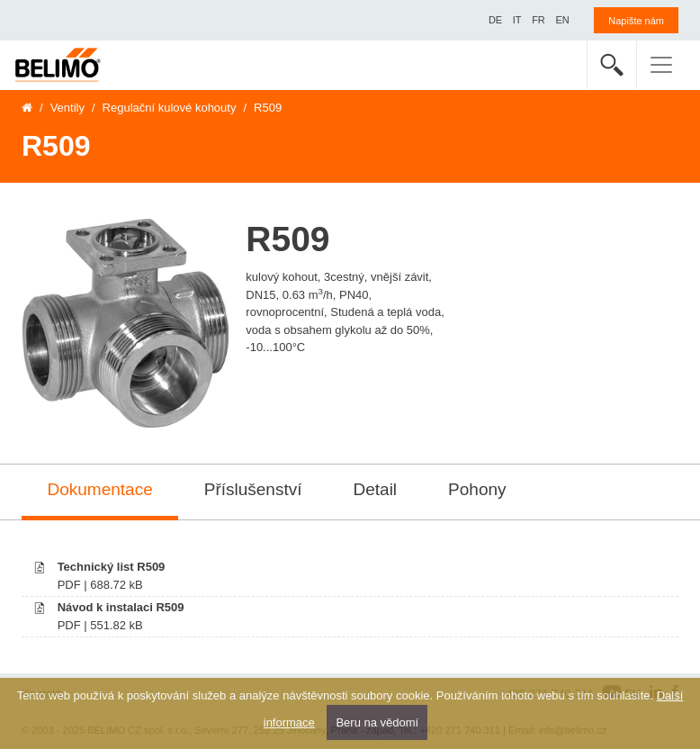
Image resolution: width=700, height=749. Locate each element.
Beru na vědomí (377, 722)
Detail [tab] (376, 489)
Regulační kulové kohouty (170, 108)
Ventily (67, 108)
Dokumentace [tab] (100, 489)
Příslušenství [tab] (253, 489)
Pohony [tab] (477, 489)
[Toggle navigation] (661, 65)
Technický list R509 (112, 567)
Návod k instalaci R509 (121, 607)
